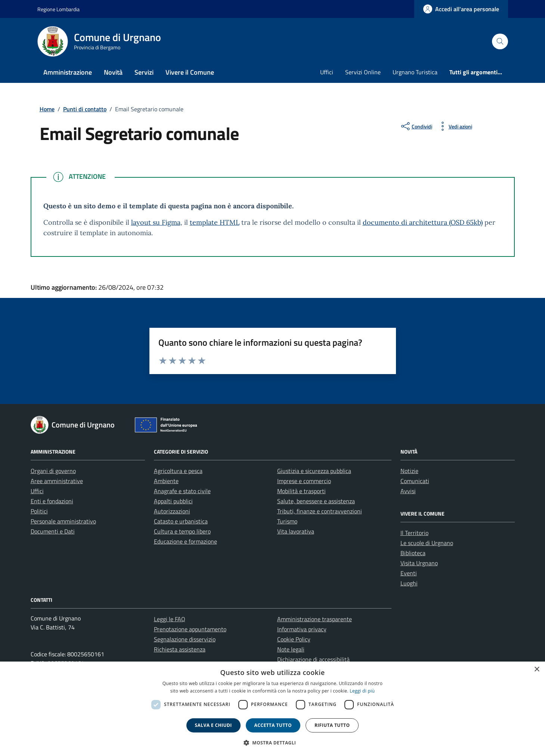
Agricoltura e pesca (178, 471)
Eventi (409, 573)
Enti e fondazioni (52, 501)
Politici (39, 511)
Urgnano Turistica (415, 72)
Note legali (291, 649)
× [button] (537, 670)
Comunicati (415, 481)
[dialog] (272, 709)
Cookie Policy (294, 639)
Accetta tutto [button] (273, 725)
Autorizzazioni (172, 511)
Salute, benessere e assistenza (316, 501)
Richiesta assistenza (180, 649)
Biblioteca (413, 553)
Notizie (409, 471)
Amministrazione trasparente (315, 619)
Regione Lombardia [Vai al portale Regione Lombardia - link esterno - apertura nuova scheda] (58, 9)
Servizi (144, 72)
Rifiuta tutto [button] (332, 725)
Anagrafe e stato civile (182, 491)
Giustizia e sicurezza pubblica (314, 471)
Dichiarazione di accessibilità (313, 659)
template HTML (215, 222)
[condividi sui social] (416, 126)
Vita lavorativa (296, 531)
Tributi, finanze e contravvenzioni (320, 511)
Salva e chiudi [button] (213, 725)
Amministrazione (68, 72)
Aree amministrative (57, 481)
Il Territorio (414, 533)
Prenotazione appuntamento (190, 629)
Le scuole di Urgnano (427, 543)
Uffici (327, 72)
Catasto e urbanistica (181, 521)
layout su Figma (156, 222)
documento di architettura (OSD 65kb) (423, 222)
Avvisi (408, 491)
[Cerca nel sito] (500, 42)
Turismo (287, 521)
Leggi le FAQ (170, 619)
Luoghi (409, 583)
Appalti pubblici (173, 501)
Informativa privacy (302, 629)
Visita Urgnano (419, 563)
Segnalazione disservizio (185, 639)
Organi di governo (53, 471)
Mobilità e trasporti (301, 491)
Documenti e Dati (53, 531)
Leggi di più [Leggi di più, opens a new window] (362, 691)
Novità (113, 72)
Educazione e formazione (185, 541)
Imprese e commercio (304, 481)
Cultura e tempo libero (182, 531)
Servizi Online (363, 72)
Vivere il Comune (190, 72)
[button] (273, 743)
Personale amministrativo (63, 521)
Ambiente (166, 481)
